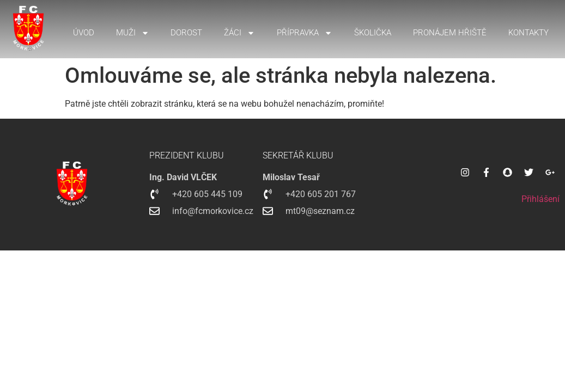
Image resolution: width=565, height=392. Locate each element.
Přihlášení (540, 199)
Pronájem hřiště (450, 33)
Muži (133, 33)
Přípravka (305, 33)
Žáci (239, 33)
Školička (373, 33)
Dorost (186, 33)
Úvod (84, 33)
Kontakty (528, 33)
